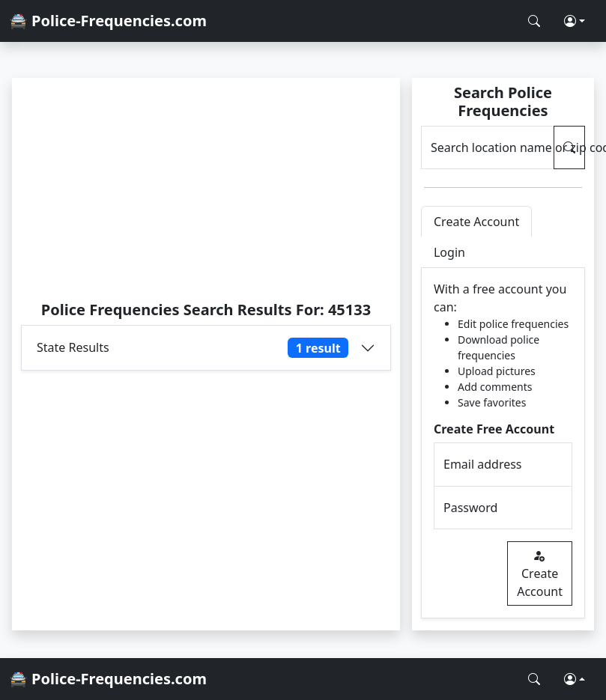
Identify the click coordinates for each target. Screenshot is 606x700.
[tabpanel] (503, 443)
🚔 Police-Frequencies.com (108, 21)
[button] (575, 21)
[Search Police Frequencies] (534, 21)
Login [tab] (449, 252)
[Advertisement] (206, 189)
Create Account (540, 573)
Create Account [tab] (476, 222)
